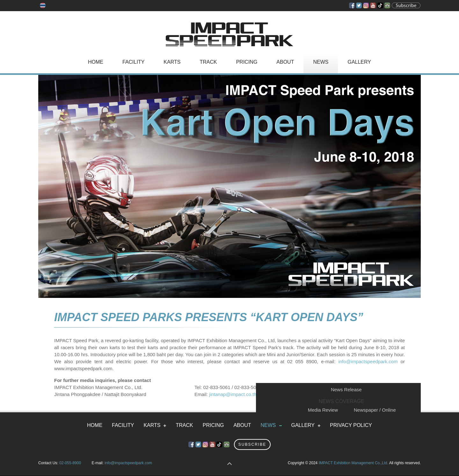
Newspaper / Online (375, 410)
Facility (133, 62)
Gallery (359, 62)
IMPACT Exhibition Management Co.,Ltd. (353, 463)
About (285, 62)
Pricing (247, 62)
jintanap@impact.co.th (233, 394)
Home (96, 62)
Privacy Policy (351, 425)
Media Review (323, 410)
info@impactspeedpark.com (368, 361)
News (321, 62)
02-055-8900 (70, 463)
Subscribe (252, 444)
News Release (346, 389)
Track (208, 62)
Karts (172, 62)
